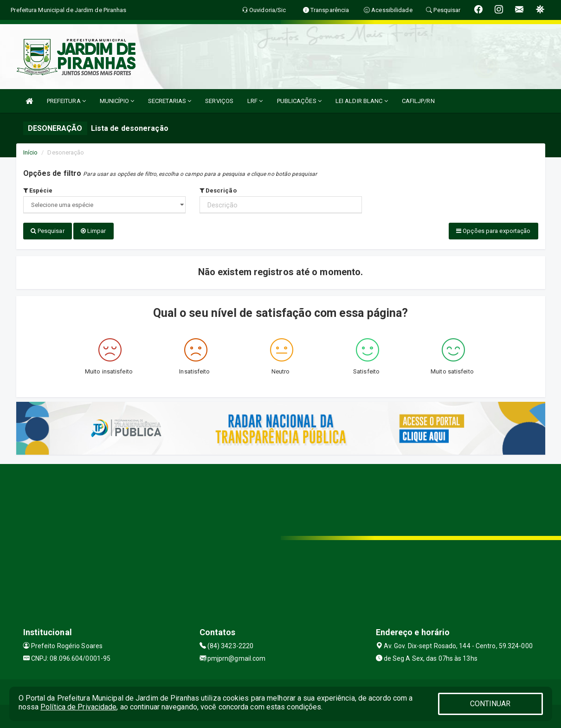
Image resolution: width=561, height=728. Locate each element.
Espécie (38, 190)
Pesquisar (48, 231)
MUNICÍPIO (117, 101)
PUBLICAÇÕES (299, 101)
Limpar (93, 231)
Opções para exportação (493, 231)
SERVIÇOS (219, 101)
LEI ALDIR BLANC (362, 101)
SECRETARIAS (170, 101)
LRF (255, 101)
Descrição (218, 190)
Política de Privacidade (78, 707)
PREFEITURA (66, 101)
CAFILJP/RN (418, 101)
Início (31, 152)
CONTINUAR (490, 704)
